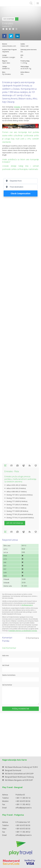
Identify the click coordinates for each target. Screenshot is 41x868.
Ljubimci (36, 465)
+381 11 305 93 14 (23, 754)
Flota (5, 465)
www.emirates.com (9, 46)
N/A (22, 74)
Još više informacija (15, 523)
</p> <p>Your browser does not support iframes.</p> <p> (20, 188)
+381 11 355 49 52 (23, 761)
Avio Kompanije (9, 19)
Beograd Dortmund (13, 727)
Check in (11, 465)
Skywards (6, 52)
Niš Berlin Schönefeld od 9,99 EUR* (19, 730)
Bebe (24, 465)
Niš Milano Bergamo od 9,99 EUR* (19, 737)
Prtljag (17, 465)
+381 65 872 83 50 (23, 758)
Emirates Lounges (9, 57)
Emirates (6, 82)
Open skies (6, 63)
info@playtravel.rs (27, 605)
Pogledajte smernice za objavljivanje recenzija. (23, 631)
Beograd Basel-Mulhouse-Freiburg (19, 733)
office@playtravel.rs (24, 764)
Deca (30, 465)
